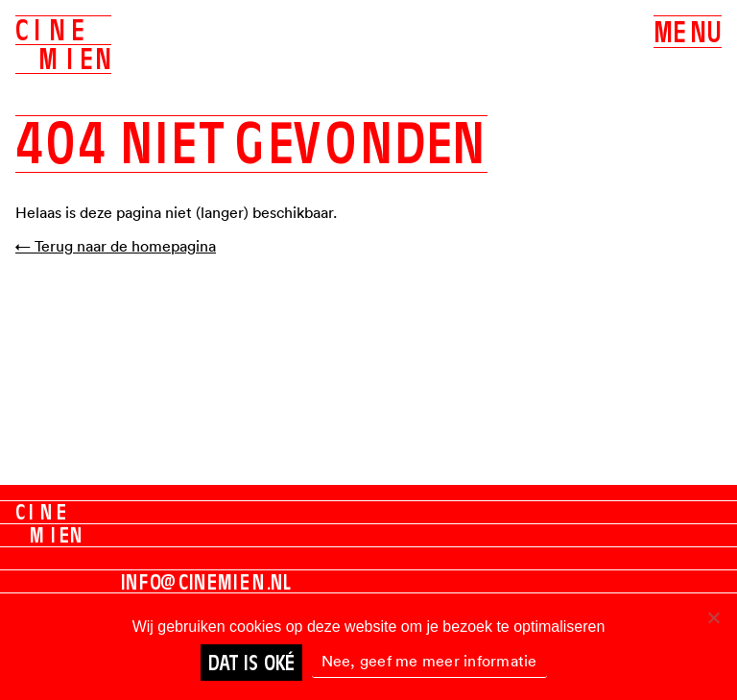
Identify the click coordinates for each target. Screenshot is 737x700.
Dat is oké (251, 663)
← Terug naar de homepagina (116, 246)
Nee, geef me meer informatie (429, 661)
